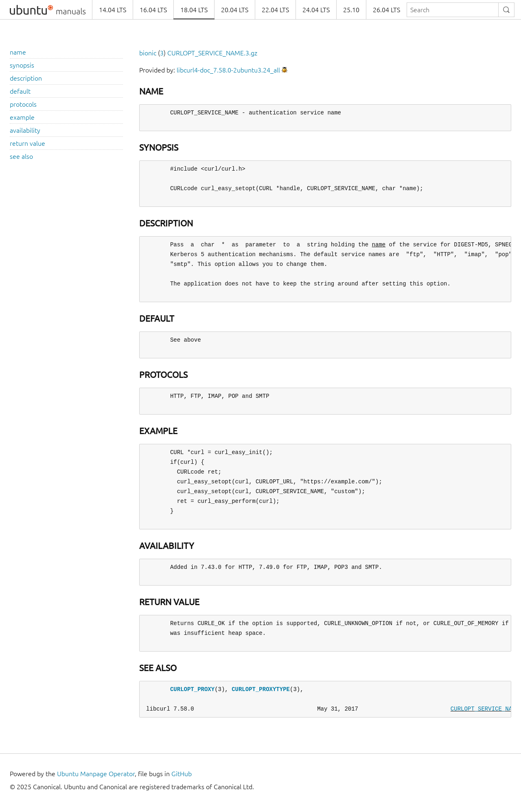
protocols (23, 104)
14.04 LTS (113, 10)
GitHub (182, 774)
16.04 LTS (153, 10)
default (20, 91)
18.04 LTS (194, 10)
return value (27, 143)
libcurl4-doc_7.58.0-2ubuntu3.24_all (228, 70)
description (26, 78)
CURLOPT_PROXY (192, 689)
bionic (148, 53)
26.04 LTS (386, 10)
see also (21, 156)
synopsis (22, 65)
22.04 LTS (275, 10)
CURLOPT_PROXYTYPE (261, 689)
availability (25, 130)
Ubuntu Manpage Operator (96, 774)
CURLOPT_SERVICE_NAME (485, 709)
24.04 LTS (316, 10)
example (22, 117)
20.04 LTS (235, 10)
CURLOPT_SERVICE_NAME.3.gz (212, 53)
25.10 (351, 10)
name (18, 52)
